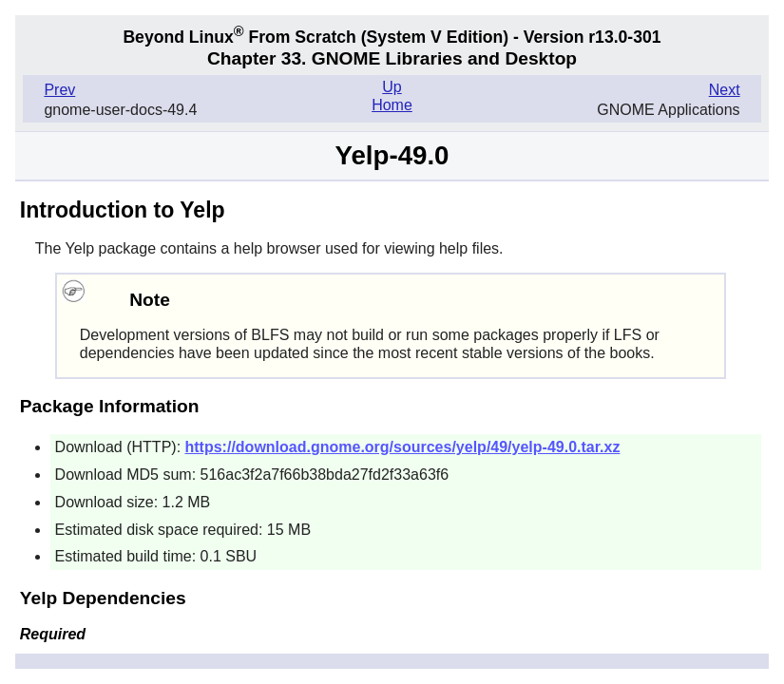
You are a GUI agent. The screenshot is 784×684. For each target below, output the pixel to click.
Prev (59, 90)
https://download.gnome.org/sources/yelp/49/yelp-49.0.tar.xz (403, 447)
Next (725, 90)
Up (392, 87)
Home (392, 105)
